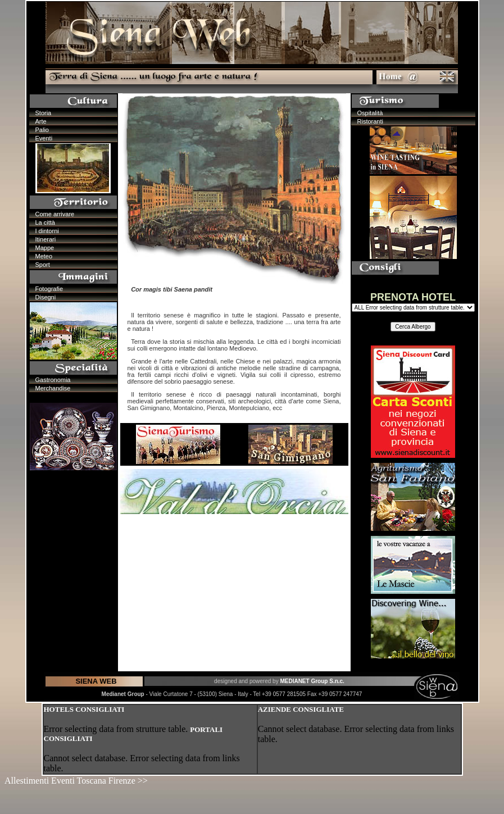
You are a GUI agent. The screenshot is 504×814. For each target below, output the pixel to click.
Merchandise (53, 388)
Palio (42, 130)
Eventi (44, 138)
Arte (41, 121)
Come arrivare (55, 214)
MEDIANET (295, 681)
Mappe (45, 248)
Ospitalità (370, 113)
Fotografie (49, 289)
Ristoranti (370, 121)
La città (45, 222)
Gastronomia (53, 380)
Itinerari (46, 239)
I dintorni (47, 231)
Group (320, 681)
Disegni (46, 297)
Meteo (44, 256)
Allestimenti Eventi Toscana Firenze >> (76, 781)
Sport (43, 265)
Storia (44, 113)
